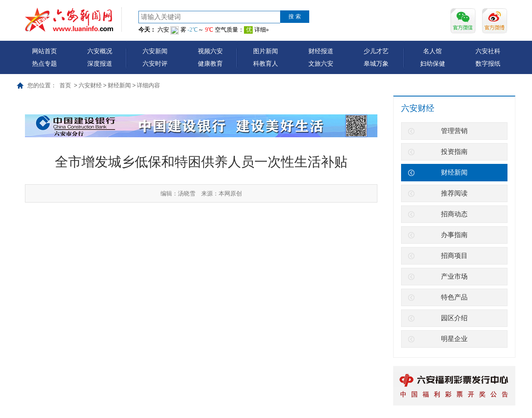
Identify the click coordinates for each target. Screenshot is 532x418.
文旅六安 (321, 63)
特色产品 (454, 297)
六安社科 (488, 51)
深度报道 (100, 63)
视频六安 (210, 51)
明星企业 (454, 339)
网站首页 (44, 51)
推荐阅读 (454, 193)
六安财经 (90, 85)
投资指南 (454, 152)
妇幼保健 (433, 63)
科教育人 (266, 63)
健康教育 (210, 63)
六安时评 (155, 63)
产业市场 (454, 276)
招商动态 (454, 214)
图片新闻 (266, 51)
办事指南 (454, 235)
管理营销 (454, 131)
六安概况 (100, 51)
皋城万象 (376, 63)
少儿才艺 (376, 51)
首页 (65, 85)
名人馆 (432, 51)
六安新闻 (155, 51)
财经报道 (321, 51)
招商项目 (454, 256)
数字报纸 (488, 63)
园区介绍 (454, 318)
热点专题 (44, 63)
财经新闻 (119, 85)
